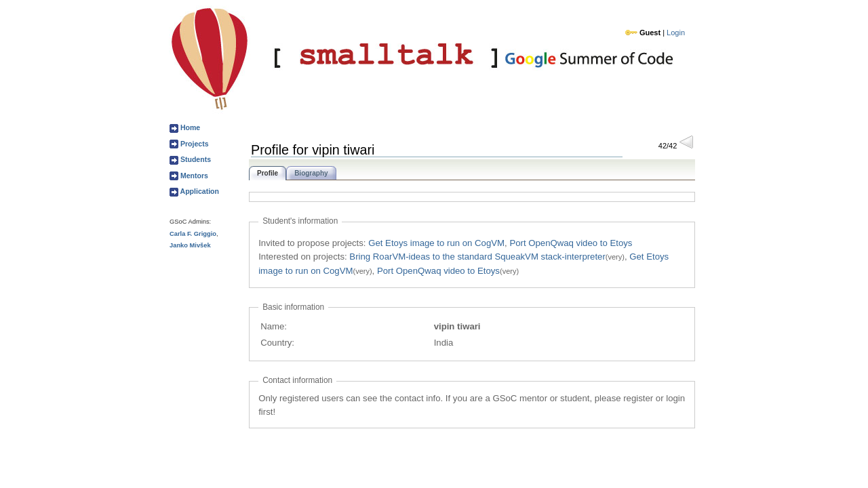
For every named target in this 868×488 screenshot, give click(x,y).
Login (676, 33)
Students (195, 159)
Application (199, 191)
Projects (194, 144)
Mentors (193, 176)
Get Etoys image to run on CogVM (436, 243)
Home (189, 127)
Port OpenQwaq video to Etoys (571, 243)
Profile (268, 173)
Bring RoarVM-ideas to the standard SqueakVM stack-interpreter (477, 257)
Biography (311, 173)
